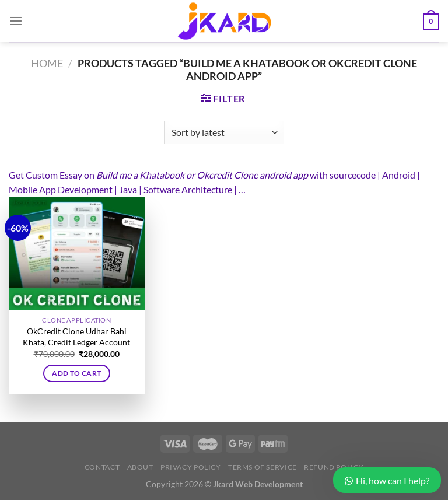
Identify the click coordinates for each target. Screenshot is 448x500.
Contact (102, 467)
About (140, 467)
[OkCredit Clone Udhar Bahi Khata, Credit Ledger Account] (77, 254)
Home (47, 63)
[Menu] (16, 21)
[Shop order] (224, 132)
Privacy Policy (191, 467)
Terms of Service (262, 467)
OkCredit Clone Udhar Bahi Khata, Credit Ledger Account (76, 337)
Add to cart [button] (76, 373)
